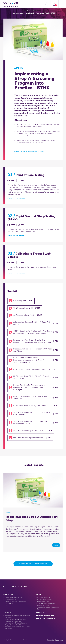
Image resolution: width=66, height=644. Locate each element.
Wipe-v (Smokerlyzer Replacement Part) (48, 608)
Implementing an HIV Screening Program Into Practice (17, 617)
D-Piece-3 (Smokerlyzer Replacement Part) (45, 601)
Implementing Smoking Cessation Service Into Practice (17, 628)
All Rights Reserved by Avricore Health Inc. (17, 640)
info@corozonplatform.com (13, 597)
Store (38, 595)
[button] (46, 4)
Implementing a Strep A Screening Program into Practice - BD (15, 620)
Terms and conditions (46, 619)
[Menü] (62, 4)
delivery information (45, 616)
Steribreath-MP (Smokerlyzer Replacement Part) (46, 604)
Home (29, 11)
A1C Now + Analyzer (44, 597)
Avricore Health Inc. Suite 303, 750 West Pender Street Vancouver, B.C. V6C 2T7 (15, 603)
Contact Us (8, 595)
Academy (36, 11)
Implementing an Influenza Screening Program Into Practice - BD (16, 624)
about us (40, 613)
